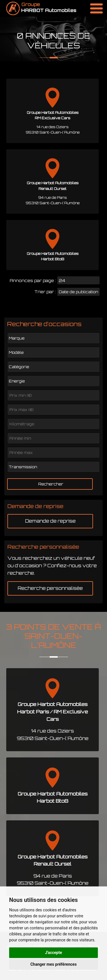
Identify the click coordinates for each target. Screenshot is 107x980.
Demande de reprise (50, 521)
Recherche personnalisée (50, 588)
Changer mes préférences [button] (53, 964)
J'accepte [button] (54, 953)
